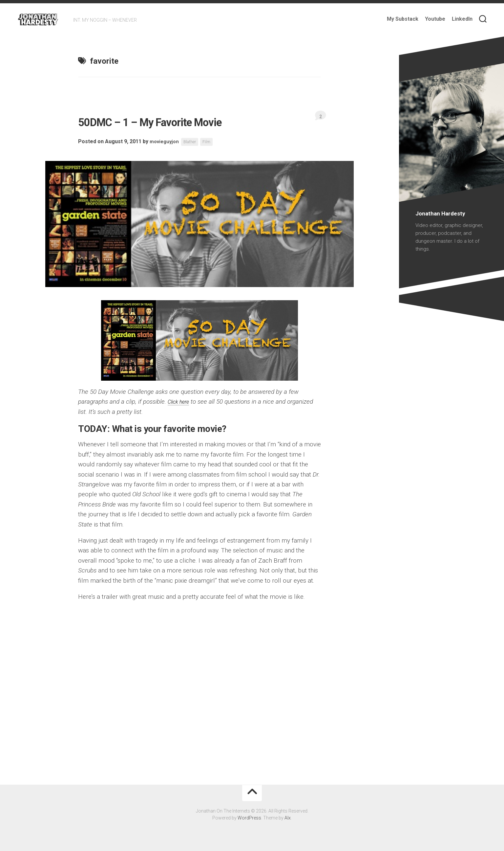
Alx (288, 818)
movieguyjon (166, 142)
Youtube (435, 19)
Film (211, 142)
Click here (181, 402)
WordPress (249, 818)
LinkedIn (462, 19)
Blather (193, 142)
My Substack (403, 19)
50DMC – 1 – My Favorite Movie (192, 121)
